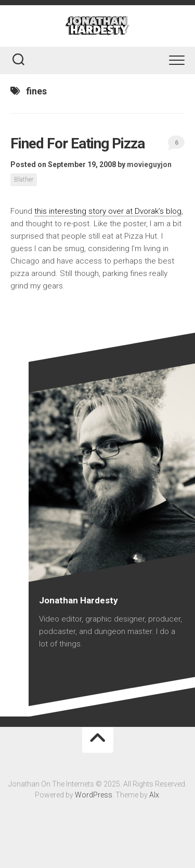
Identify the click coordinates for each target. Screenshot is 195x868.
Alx (154, 795)
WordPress (94, 795)
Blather (24, 180)
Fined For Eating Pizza (77, 143)
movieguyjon (149, 164)
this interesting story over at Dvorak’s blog (108, 211)
